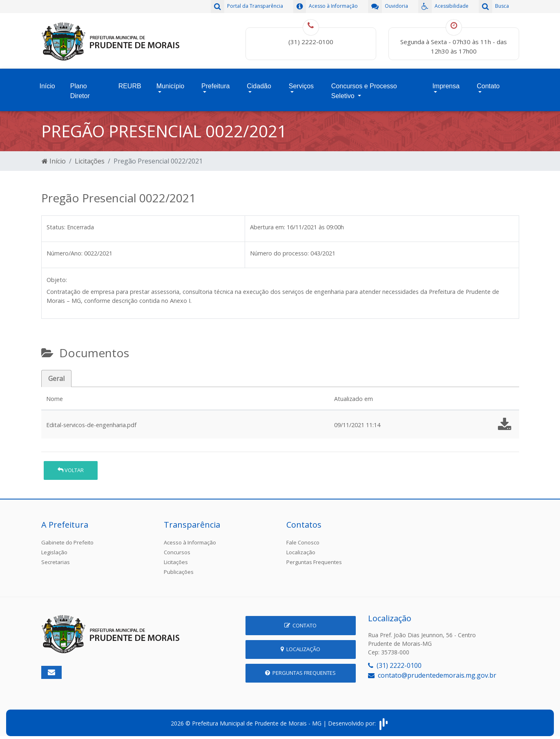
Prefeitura (215, 84)
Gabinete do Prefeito (67, 539)
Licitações (90, 158)
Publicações (179, 569)
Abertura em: (268, 224)
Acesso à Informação (190, 539)
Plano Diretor (80, 89)
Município (170, 84)
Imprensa (446, 84)
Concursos (177, 549)
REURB (130, 84)
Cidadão (259, 84)
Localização (301, 549)
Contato (488, 84)
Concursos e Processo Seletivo (364, 89)
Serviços (301, 84)
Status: (56, 224)
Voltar (71, 467)
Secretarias (56, 559)
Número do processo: (279, 250)
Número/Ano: (65, 250)
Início (47, 84)
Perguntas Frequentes (314, 559)
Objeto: (57, 277)
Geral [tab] (56, 375)
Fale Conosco (303, 539)
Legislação (54, 549)
